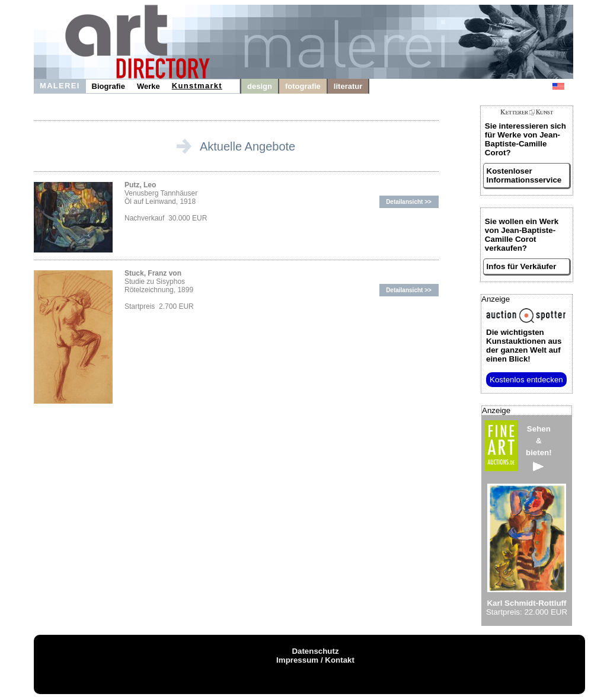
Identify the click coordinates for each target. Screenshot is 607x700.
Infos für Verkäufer (522, 266)
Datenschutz (315, 651)
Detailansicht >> (409, 202)
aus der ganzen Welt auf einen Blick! (524, 346)
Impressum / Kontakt (315, 660)
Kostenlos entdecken (526, 380)
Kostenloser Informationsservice (524, 175)
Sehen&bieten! (539, 448)
